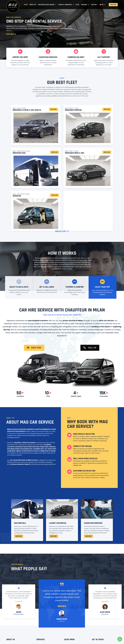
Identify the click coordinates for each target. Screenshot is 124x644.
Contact (94, 5)
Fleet (77, 5)
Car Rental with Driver (47, 5)
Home (26, 5)
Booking (85, 5)
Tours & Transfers (66, 5)
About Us (33, 5)
